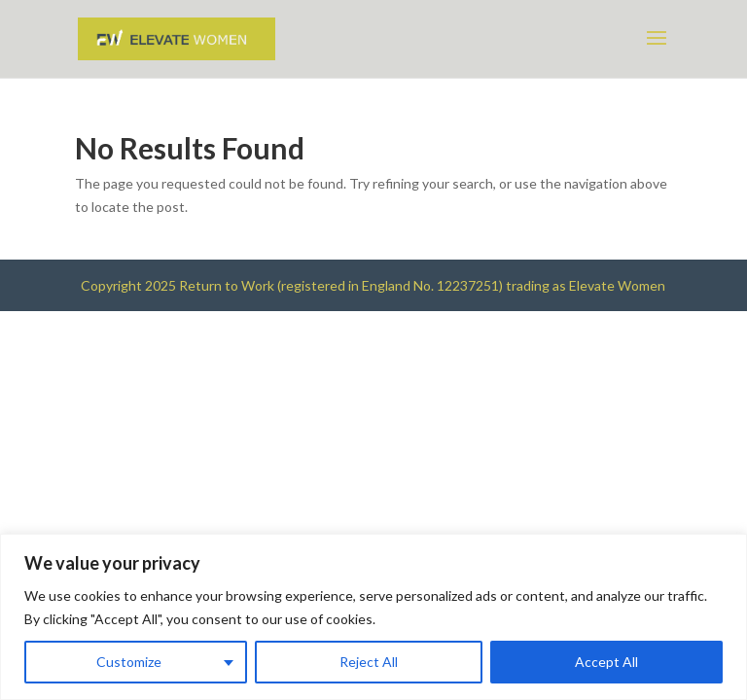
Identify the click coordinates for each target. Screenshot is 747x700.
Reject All (369, 662)
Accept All (606, 662)
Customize (129, 662)
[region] (373, 617)
